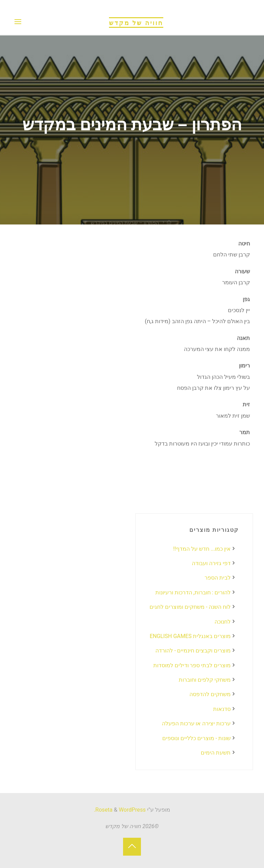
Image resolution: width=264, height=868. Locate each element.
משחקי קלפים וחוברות (205, 680)
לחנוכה (223, 622)
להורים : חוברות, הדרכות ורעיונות (193, 592)
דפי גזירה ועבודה (211, 563)
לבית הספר (218, 578)
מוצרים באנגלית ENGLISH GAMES (190, 636)
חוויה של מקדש (136, 22)
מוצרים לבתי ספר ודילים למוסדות (192, 665)
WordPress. (120, 810)
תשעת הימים (216, 753)
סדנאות (222, 709)
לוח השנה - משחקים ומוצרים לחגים (190, 607)
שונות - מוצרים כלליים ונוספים (196, 738)
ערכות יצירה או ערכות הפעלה (196, 723)
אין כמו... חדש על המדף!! (202, 549)
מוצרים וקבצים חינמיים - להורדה (193, 651)
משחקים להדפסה (210, 694)
